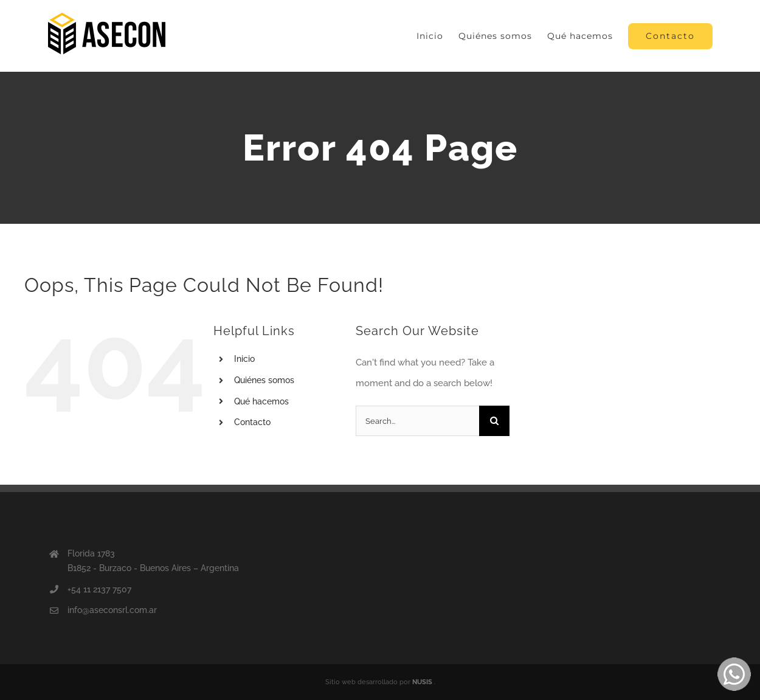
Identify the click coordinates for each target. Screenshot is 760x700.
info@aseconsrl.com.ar (112, 610)
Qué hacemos (261, 401)
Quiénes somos (264, 380)
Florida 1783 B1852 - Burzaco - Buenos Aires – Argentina (153, 561)
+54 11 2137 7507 (99, 589)
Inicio (244, 359)
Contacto (252, 422)
